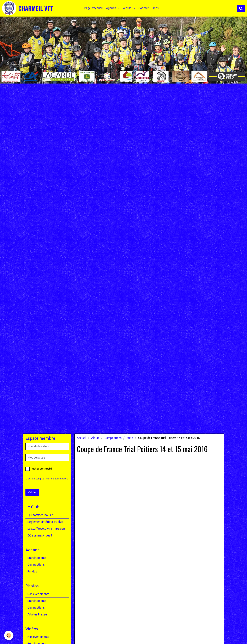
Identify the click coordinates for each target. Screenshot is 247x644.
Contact (143, 8)
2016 (130, 438)
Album (128, 8)
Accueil (82, 438)
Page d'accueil (94, 8)
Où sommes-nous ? (40, 535)
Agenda (111, 8)
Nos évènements (38, 637)
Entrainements (37, 558)
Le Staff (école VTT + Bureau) (47, 529)
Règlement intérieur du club (45, 522)
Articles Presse (37, 614)
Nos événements (38, 594)
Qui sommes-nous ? (40, 515)
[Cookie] (9, 635)
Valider (32, 492)
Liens (155, 8)
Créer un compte (35, 479)
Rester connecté (39, 469)
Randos (32, 571)
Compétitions (113, 438)
